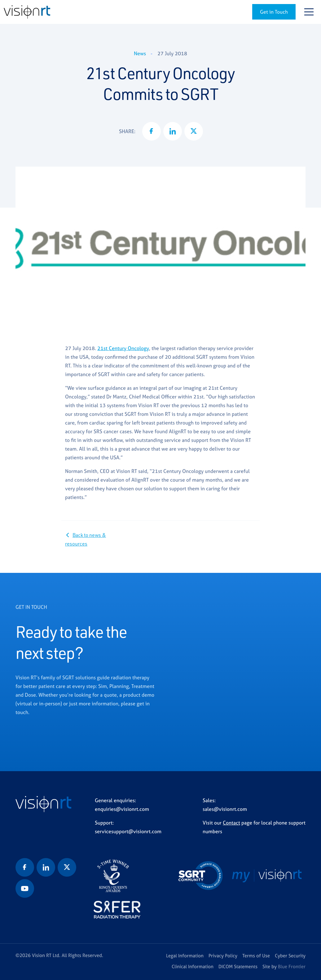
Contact (231, 823)
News (140, 53)
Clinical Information (193, 967)
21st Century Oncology (123, 348)
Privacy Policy (223, 956)
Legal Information (185, 956)
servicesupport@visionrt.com (128, 831)
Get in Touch (274, 12)
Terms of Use (256, 956)
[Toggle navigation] (309, 12)
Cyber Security (290, 956)
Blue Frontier (292, 967)
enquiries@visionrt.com (122, 809)
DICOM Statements (238, 967)
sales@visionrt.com (225, 809)
